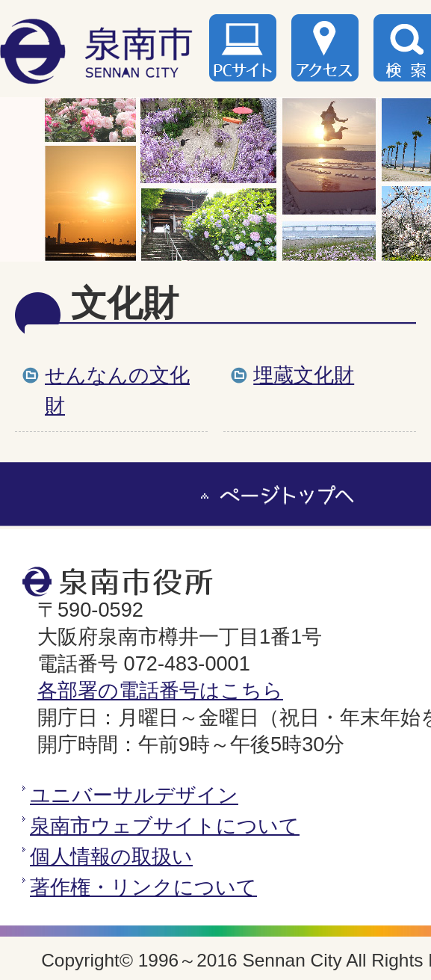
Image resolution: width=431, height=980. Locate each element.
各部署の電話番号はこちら (160, 690)
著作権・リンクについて (143, 887)
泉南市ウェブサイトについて (165, 826)
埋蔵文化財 (304, 375)
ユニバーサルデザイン (134, 795)
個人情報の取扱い (111, 856)
